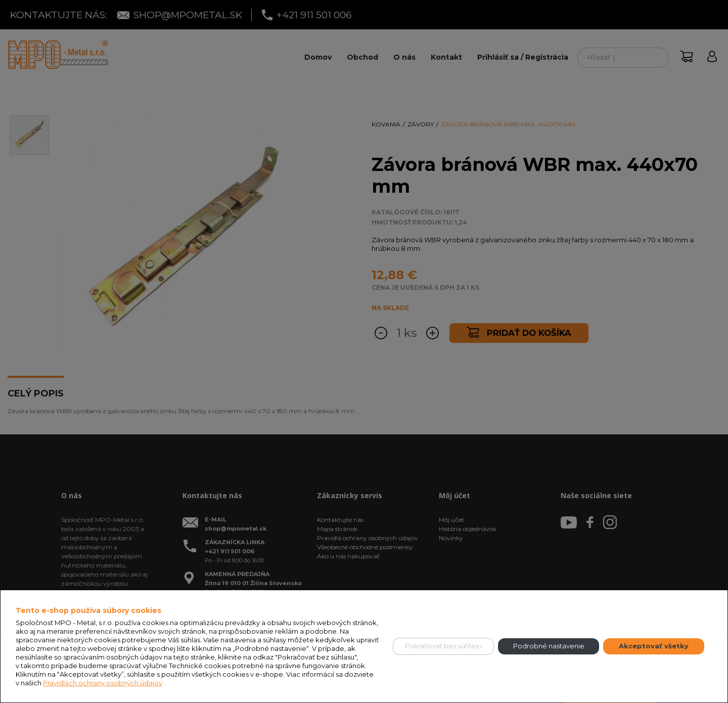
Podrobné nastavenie (549, 646)
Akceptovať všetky (654, 646)
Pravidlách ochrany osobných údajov (103, 683)
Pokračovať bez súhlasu (443, 646)
